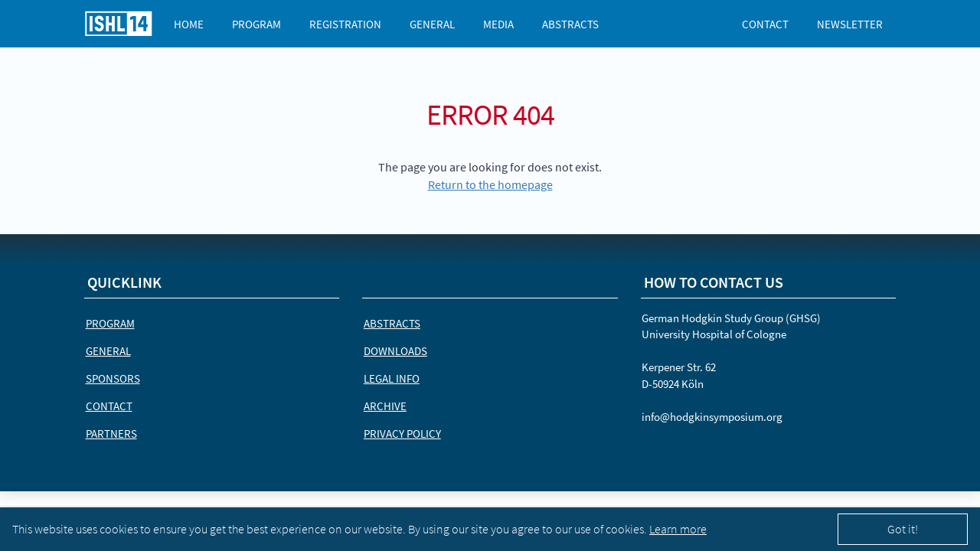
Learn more (678, 529)
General (432, 24)
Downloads (395, 351)
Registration (345, 24)
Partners (111, 434)
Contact (765, 24)
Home (189, 24)
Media (498, 24)
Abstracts (570, 24)
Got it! (903, 529)
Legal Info (392, 378)
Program (256, 24)
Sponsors (113, 378)
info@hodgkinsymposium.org (712, 417)
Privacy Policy (402, 434)
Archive (385, 406)
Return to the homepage (490, 184)
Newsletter (850, 24)
